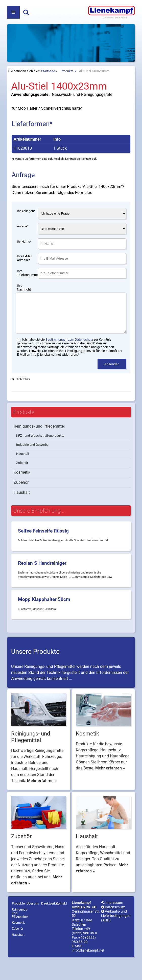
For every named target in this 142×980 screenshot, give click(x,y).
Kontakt (61, 924)
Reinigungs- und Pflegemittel (39, 446)
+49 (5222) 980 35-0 (84, 951)
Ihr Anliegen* (26, 223)
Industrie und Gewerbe (32, 465)
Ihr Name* (24, 254)
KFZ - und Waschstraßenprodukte (40, 456)
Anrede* (23, 239)
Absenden (112, 384)
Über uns (33, 924)
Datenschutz (113, 927)
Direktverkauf (51, 924)
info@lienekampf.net (88, 971)
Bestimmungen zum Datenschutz (69, 360)
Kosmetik (22, 492)
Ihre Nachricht (24, 300)
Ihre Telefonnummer (27, 285)
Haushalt (23, 474)
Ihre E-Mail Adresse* (25, 271)
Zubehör (22, 483)
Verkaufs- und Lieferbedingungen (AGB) (116, 936)
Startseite (48, 84)
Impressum (112, 923)
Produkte (67, 84)
